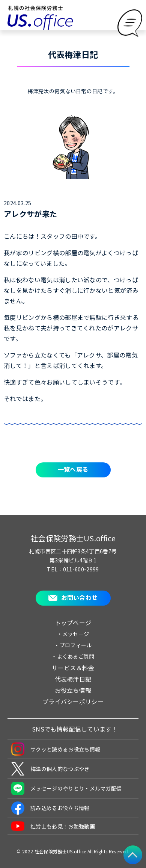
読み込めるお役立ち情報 (50, 808)
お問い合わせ (80, 597)
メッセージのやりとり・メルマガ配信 (66, 788)
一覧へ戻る (73, 469)
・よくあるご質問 (73, 656)
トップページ (73, 623)
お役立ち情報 (73, 690)
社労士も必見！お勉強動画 (53, 826)
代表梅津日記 (73, 679)
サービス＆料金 (73, 668)
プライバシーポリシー (73, 701)
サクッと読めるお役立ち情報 (56, 749)
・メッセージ (73, 634)
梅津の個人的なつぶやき (50, 769)
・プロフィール (73, 645)
